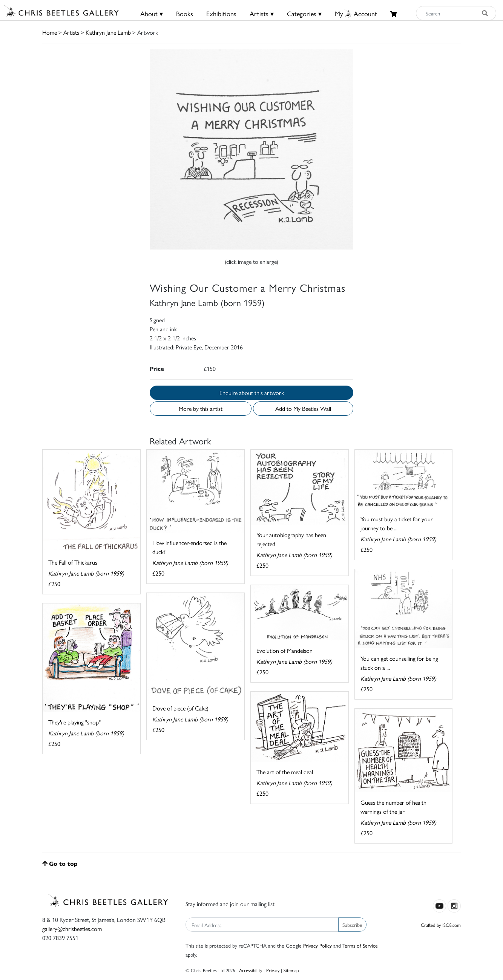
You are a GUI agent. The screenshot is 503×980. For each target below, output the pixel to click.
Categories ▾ (304, 13)
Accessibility (251, 970)
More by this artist (201, 408)
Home (50, 32)
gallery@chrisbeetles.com (72, 929)
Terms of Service (360, 945)
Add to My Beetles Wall (303, 408)
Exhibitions (221, 13)
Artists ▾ (262, 13)
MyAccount (356, 13)
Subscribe (352, 925)
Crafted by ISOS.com (441, 925)
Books (185, 13)
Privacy (273, 970)
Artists (71, 32)
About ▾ (152, 13)
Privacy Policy (317, 945)
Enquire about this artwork (252, 393)
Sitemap (291, 970)
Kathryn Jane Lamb (108, 32)
